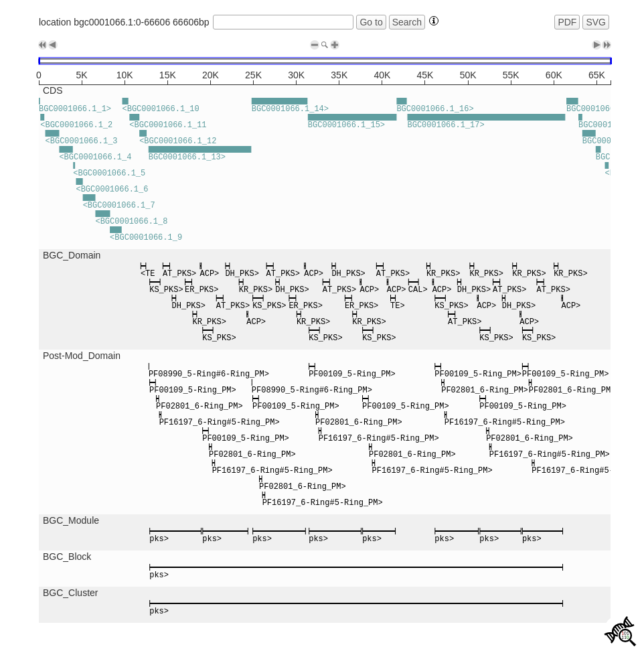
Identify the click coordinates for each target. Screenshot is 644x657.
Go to (371, 22)
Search (407, 22)
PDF (567, 22)
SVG (596, 22)
